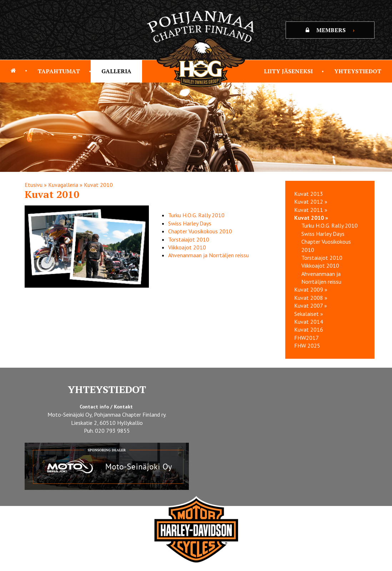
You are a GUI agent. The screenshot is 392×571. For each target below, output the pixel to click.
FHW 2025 (307, 346)
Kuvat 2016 (309, 329)
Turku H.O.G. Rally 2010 (196, 215)
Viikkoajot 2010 (187, 247)
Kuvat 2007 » (311, 306)
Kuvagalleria (63, 185)
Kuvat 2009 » (311, 289)
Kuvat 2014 (309, 322)
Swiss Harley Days (190, 223)
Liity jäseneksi (288, 71)
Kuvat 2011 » (311, 210)
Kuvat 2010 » (311, 218)
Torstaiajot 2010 (189, 239)
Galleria (116, 71)
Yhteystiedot (358, 71)
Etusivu (34, 185)
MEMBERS (330, 30)
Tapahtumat (59, 71)
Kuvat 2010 (98, 185)
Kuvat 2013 (309, 194)
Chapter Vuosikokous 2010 (200, 231)
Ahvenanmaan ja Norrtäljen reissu (208, 255)
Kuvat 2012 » (311, 202)
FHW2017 (306, 338)
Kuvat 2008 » (311, 298)
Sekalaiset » (309, 314)
